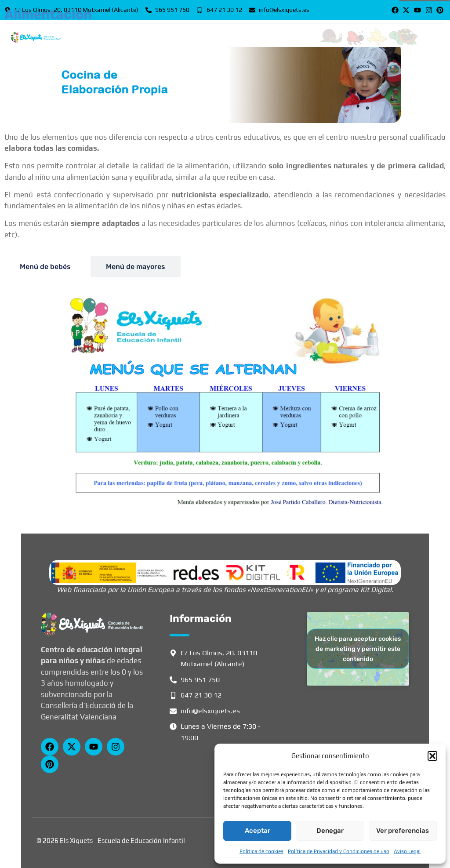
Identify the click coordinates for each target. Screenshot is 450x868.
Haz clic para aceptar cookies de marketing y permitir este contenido (358, 649)
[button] (432, 756)
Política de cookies (261, 851)
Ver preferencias (403, 831)
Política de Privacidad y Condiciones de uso (339, 851)
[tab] (45, 267)
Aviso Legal (407, 851)
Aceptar (258, 831)
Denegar (330, 831)
